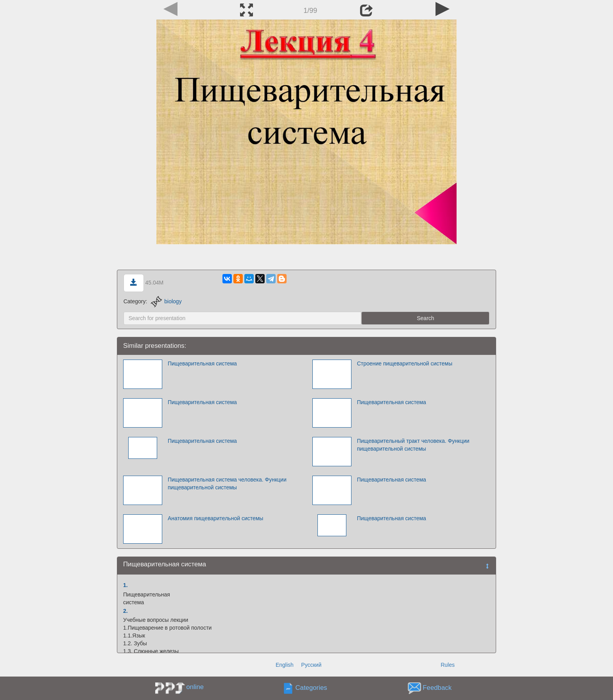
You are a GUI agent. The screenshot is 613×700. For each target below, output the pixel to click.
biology (166, 301)
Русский (311, 665)
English (285, 665)
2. (125, 611)
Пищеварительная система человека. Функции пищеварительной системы (227, 483)
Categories (311, 688)
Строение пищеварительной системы (405, 363)
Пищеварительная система (202, 363)
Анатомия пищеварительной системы (216, 518)
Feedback (437, 688)
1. (125, 585)
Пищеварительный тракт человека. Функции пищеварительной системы (413, 445)
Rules (448, 665)
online (195, 687)
